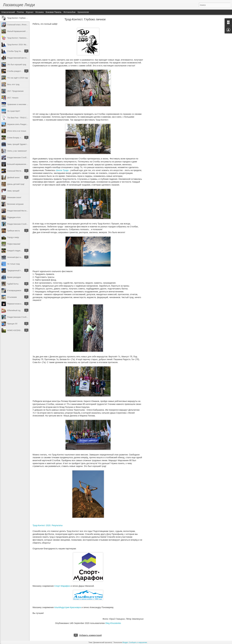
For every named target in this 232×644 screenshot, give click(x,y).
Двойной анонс (13, 178)
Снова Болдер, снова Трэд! (18, 138)
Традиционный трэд (15, 271)
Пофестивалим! (14, 244)
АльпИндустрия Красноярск (68, 607)
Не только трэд (13, 264)
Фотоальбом (69, 12)
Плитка (20, 12)
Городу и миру (13, 237)
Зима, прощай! (13, 191)
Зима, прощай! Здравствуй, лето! (21, 144)
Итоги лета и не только (17, 131)
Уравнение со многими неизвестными (23, 104)
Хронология (83, 12)
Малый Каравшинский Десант (20, 31)
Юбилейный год (14, 310)
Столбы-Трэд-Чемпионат (17, 51)
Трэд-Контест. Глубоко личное (20, 18)
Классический (8, 12)
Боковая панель (54, 12)
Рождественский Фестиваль (19, 211)
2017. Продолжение (15, 91)
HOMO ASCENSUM (15, 330)
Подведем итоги (14, 217)
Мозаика (40, 12)
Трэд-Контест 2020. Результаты (48, 525)
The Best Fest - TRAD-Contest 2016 (22, 118)
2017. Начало (13, 98)
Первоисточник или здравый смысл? (22, 304)
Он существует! (14, 111)
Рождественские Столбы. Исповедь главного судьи (28, 317)
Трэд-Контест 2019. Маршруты (20, 45)
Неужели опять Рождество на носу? (22, 124)
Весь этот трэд (13, 84)
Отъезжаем (12, 297)
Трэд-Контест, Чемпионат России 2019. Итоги (26, 38)
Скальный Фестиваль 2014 (18, 171)
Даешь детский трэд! (16, 184)
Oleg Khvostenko (113, 623)
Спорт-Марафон (62, 586)
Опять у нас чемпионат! (17, 151)
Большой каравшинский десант (20, 164)
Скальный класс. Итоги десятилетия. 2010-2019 (27, 25)
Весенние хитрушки (15, 204)
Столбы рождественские (17, 71)
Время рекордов (14, 277)
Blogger (125, 642)
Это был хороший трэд (17, 65)
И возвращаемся (14, 291)
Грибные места (13, 231)
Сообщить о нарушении (138, 642)
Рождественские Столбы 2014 (20, 224)
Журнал (30, 12)
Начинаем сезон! (14, 197)
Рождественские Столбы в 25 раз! (21, 158)
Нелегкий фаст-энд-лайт (17, 257)
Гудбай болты (13, 284)
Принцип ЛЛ (12, 324)
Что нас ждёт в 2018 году (18, 78)
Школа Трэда (62, 170)
